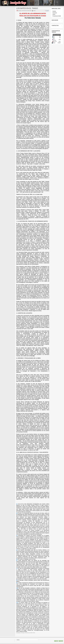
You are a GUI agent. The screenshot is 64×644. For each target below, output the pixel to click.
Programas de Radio (57, 16)
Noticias (54, 11)
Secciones (55, 13)
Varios (54, 14)
